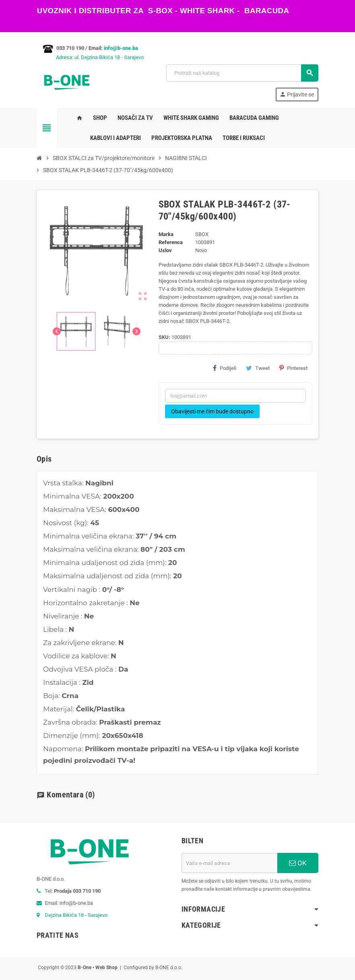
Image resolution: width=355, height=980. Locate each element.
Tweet (258, 368)
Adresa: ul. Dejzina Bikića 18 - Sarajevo (90, 57)
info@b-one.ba (121, 48)
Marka (166, 234)
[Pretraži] (242, 73)
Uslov (165, 250)
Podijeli (225, 368)
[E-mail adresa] (229, 863)
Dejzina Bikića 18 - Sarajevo (76, 915)
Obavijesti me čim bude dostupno (212, 411)
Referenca (171, 242)
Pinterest (293, 368)
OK (298, 863)
